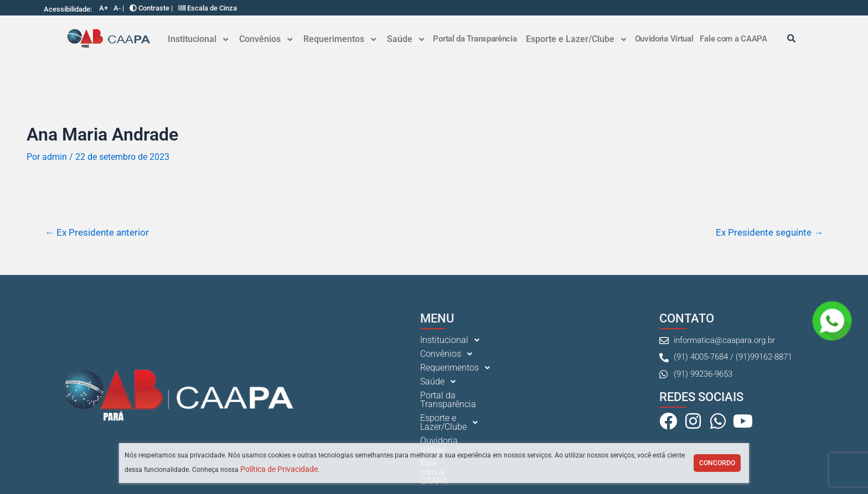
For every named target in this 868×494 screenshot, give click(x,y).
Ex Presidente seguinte (769, 233)
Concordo (717, 463)
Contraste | (151, 8)
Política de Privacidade (279, 469)
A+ (104, 8)
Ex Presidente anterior (97, 233)
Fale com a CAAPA (733, 39)
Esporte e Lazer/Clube (576, 39)
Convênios (266, 39)
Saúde (405, 39)
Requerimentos (340, 39)
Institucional (198, 39)
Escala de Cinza (208, 8)
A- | (119, 8)
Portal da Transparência (475, 39)
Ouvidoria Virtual (664, 39)
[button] (198, 39)
